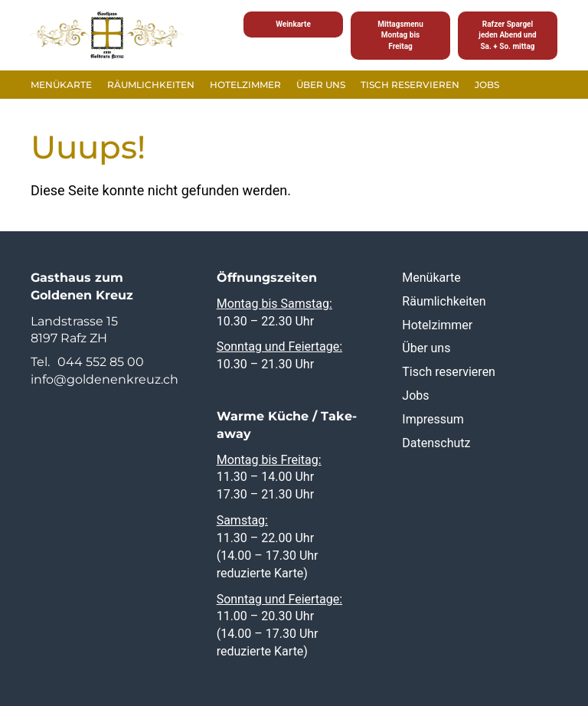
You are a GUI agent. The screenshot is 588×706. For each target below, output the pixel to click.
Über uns (321, 85)
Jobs (487, 85)
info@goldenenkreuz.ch (105, 379)
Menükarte (61, 85)
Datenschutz (436, 443)
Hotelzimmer (245, 85)
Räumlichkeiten (151, 85)
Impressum (433, 419)
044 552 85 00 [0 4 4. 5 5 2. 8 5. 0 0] (101, 362)
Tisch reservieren (410, 85)
